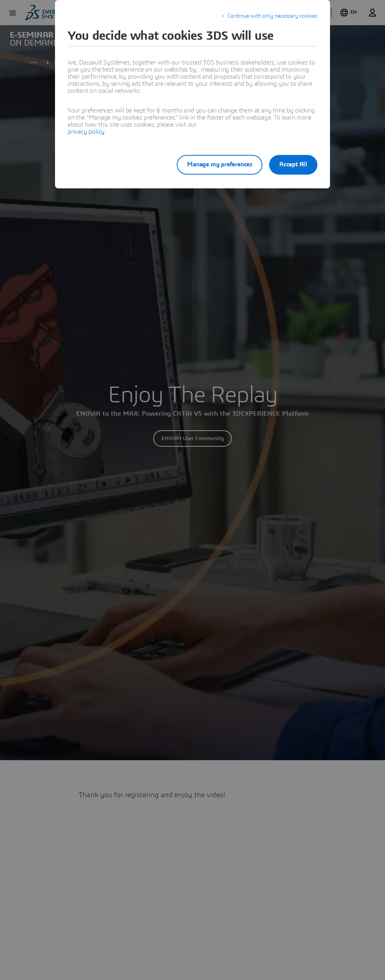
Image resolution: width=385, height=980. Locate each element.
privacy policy (86, 132)
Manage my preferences (214, 164)
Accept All (293, 164)
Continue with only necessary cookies (272, 16)
